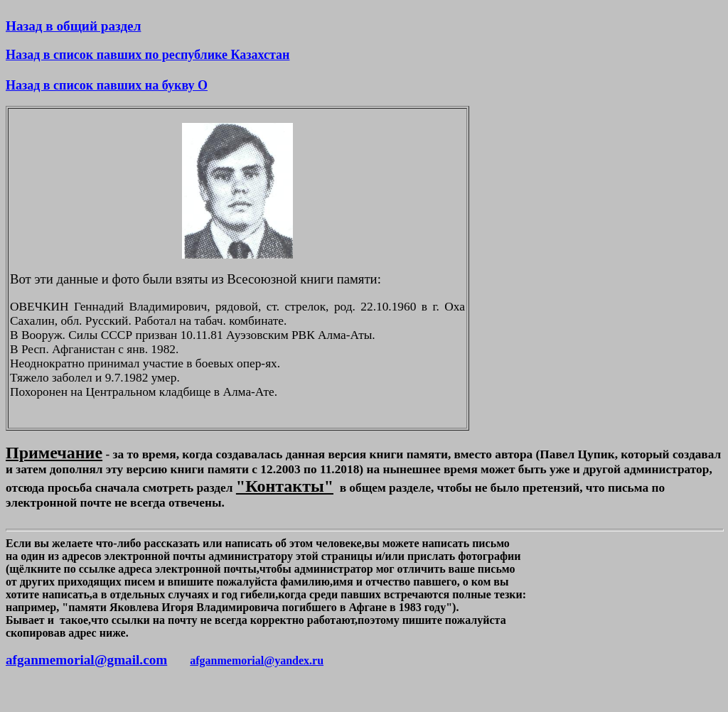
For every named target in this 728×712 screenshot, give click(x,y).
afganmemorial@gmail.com (86, 660)
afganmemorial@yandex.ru (257, 660)
